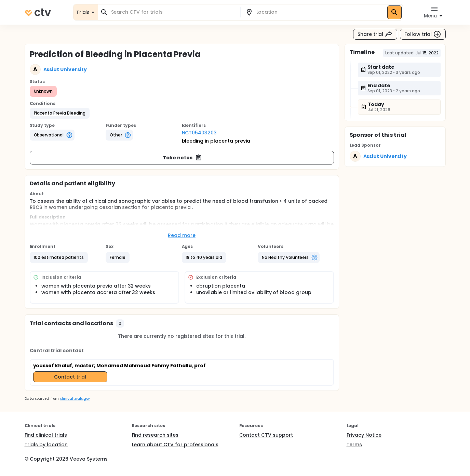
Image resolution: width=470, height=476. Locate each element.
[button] (60, 113)
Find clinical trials (46, 435)
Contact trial (70, 377)
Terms (354, 445)
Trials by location (46, 445)
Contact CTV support (266, 435)
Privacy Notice (364, 435)
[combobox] (173, 12)
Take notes (182, 158)
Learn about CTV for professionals (175, 445)
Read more (182, 235)
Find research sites (155, 435)
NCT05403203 (199, 133)
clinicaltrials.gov (75, 399)
